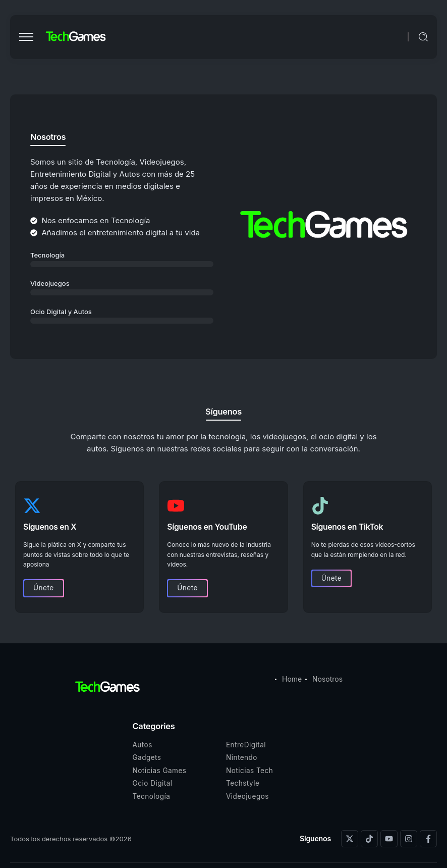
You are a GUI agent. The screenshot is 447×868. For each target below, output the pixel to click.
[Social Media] (350, 839)
